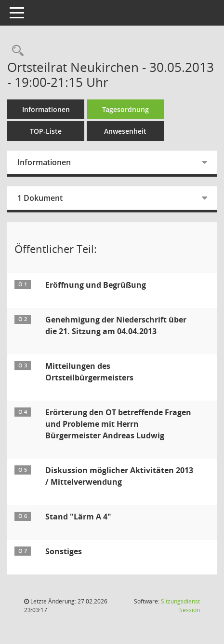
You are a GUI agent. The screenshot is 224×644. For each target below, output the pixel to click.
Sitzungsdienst (180, 606)
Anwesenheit (125, 131)
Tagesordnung (125, 109)
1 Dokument (40, 198)
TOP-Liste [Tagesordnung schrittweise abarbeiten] (46, 131)
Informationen (46, 109)
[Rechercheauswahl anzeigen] (15, 51)
